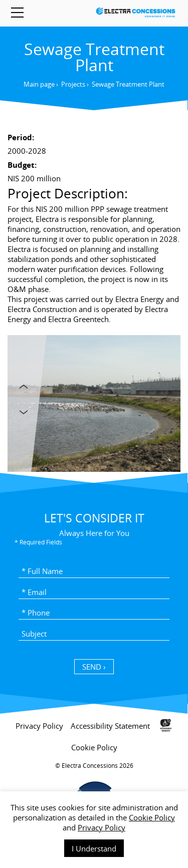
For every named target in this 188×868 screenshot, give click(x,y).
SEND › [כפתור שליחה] (94, 667)
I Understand (94, 848)
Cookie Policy (152, 817)
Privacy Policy (102, 827)
